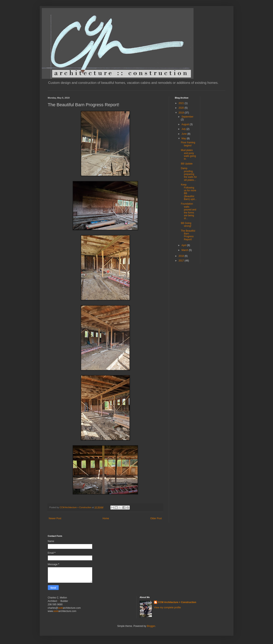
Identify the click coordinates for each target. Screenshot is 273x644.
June (184, 134)
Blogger (151, 626)
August (186, 124)
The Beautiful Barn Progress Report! (188, 235)
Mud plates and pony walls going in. (188, 154)
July (184, 129)
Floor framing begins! (188, 144)
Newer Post (55, 518)
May (184, 138)
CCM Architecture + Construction (177, 602)
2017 (182, 261)
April (184, 245)
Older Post (156, 518)
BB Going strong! (186, 225)
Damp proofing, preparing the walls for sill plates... (189, 174)
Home (106, 518)
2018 (182, 256)
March (185, 250)
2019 (182, 113)
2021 (182, 103)
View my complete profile (167, 608)
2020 (182, 108)
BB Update (187, 164)
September (187, 117)
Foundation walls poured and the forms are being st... (188, 211)
